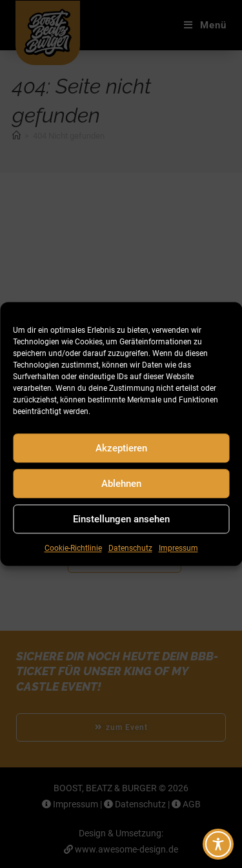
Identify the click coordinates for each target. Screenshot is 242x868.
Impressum (178, 548)
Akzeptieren (121, 448)
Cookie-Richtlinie (73, 548)
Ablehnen (121, 484)
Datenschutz (130, 548)
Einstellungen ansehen (121, 519)
